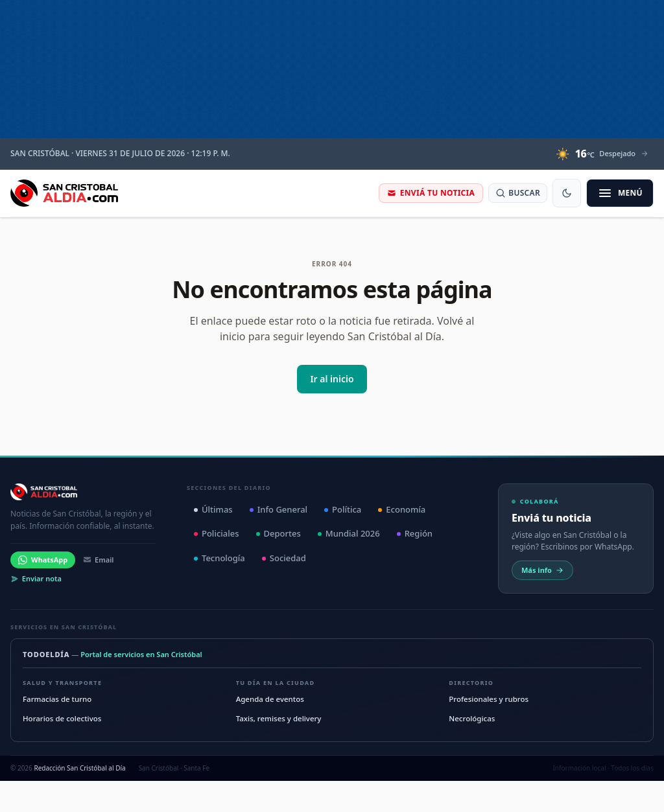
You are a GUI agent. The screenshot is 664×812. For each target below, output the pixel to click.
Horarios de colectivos (62, 718)
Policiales (217, 533)
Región (415, 533)
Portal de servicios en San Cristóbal (141, 654)
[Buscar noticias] (518, 193)
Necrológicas (472, 718)
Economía (402, 509)
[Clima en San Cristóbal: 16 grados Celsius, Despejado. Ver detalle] (602, 154)
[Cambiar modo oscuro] (567, 193)
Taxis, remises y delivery (279, 718)
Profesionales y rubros (489, 699)
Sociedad (284, 558)
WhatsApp (43, 560)
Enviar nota (36, 578)
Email (98, 560)
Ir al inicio (332, 379)
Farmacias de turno (57, 699)
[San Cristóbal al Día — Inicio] (64, 193)
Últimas (213, 509)
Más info (542, 570)
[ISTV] (332, 69)
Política (343, 509)
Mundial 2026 (349, 533)
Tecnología (219, 558)
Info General (279, 509)
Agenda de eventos (270, 699)
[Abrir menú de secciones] (620, 193)
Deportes (279, 533)
